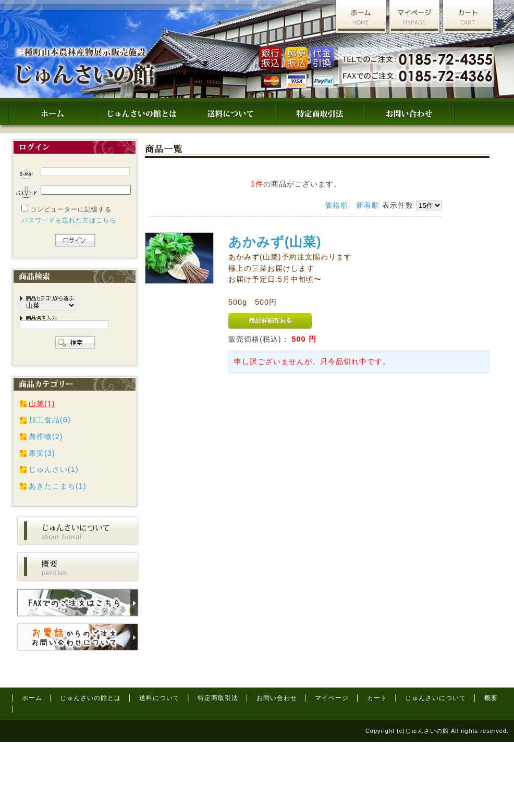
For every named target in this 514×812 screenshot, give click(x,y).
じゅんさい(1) (54, 469)
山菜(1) (42, 404)
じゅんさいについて (436, 698)
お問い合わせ (277, 698)
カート (377, 698)
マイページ (332, 698)
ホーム (32, 698)
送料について (160, 698)
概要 (491, 698)
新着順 (368, 205)
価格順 (336, 205)
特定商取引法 (218, 698)
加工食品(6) (50, 420)
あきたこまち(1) (58, 486)
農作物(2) (46, 436)
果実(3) (42, 453)
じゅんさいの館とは (90, 698)
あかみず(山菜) (275, 242)
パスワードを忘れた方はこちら (69, 220)
